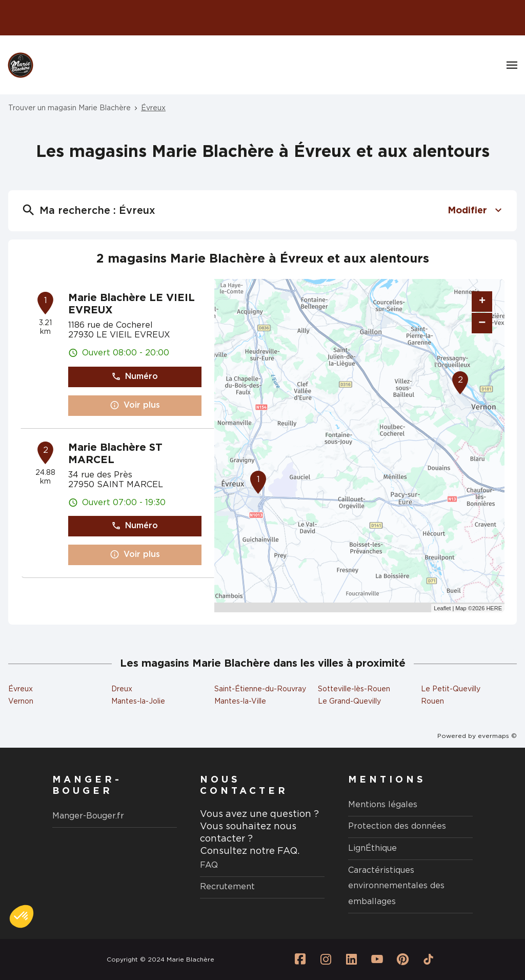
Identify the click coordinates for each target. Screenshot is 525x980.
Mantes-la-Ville (240, 702)
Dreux (122, 689)
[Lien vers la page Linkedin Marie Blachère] (352, 959)
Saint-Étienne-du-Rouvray (260, 689)
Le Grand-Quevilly (349, 702)
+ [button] (482, 302)
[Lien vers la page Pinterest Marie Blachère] (403, 959)
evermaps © (497, 736)
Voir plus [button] (135, 405)
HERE (494, 608)
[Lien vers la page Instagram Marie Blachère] (326, 959)
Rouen (432, 702)
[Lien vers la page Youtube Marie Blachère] (377, 959)
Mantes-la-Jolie (138, 702)
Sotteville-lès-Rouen (354, 689)
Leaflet (442, 608)
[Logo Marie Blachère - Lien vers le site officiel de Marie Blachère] (21, 65)
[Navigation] (512, 65)
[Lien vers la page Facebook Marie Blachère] (300, 959)
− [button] (482, 323)
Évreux (153, 108)
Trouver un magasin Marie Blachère (69, 108)
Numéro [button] (135, 377)
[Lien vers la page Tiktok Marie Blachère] (429, 959)
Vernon (21, 702)
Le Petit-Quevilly (451, 689)
